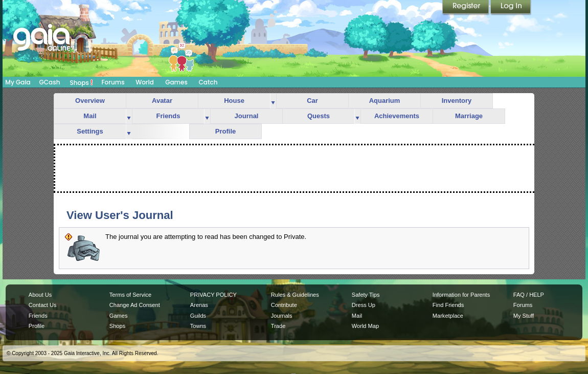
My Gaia (18, 82)
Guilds (198, 316)
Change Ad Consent (135, 305)
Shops (82, 82)
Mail (90, 116)
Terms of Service (130, 295)
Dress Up (364, 305)
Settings (90, 131)
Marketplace (448, 316)
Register (466, 8)
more (273, 101)
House (234, 101)
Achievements (397, 116)
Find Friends (448, 305)
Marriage (469, 116)
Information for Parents (461, 295)
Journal (247, 116)
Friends (168, 116)
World (145, 82)
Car (312, 101)
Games (176, 82)
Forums (113, 82)
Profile (225, 131)
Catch (208, 82)
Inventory (457, 101)
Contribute (284, 305)
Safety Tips (366, 295)
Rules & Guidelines (295, 295)
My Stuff (524, 316)
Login (511, 8)
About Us (40, 295)
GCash (50, 82)
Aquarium (385, 101)
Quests (319, 116)
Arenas (199, 305)
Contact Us (43, 305)
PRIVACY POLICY (213, 295)
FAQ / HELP (529, 295)
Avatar (162, 101)
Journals (282, 316)
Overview (90, 101)
